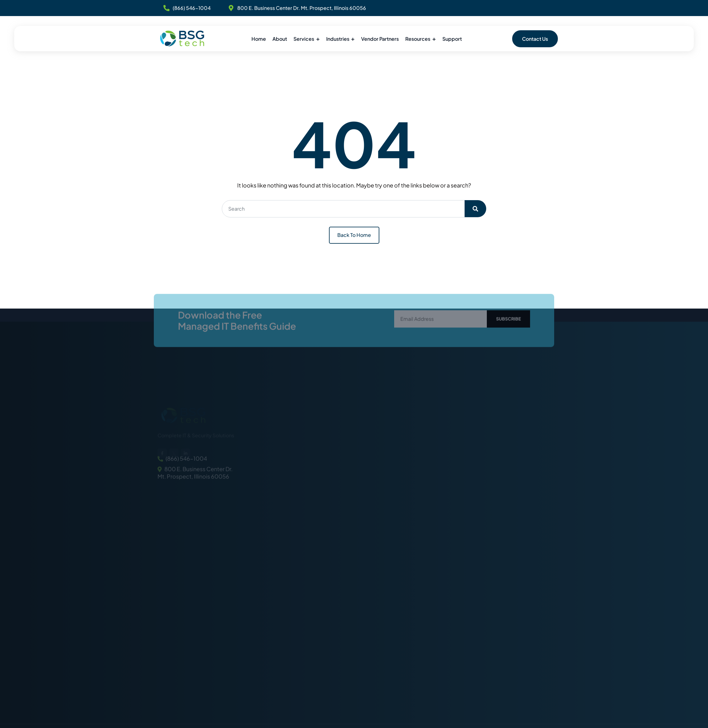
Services (304, 39)
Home (259, 39)
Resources (418, 39)
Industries (338, 39)
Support (452, 39)
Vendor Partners (380, 39)
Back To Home (354, 235)
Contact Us (535, 39)
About (280, 39)
